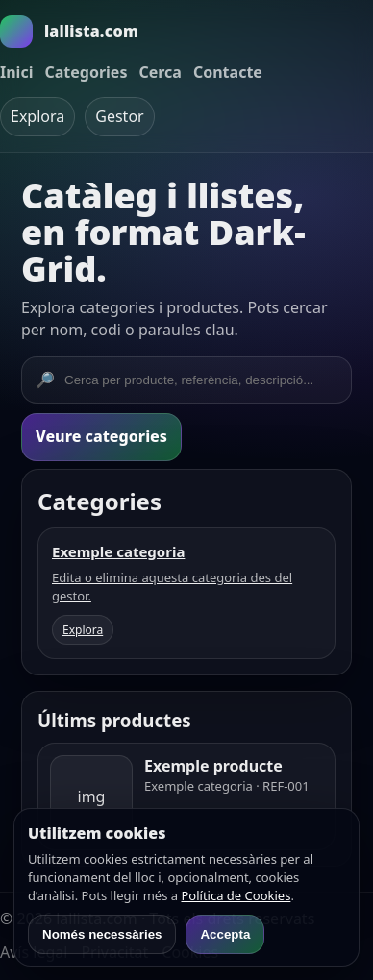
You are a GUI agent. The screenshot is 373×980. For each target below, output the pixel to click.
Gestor (119, 116)
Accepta (225, 934)
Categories (86, 72)
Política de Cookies (236, 895)
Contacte (228, 72)
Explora (37, 116)
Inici (16, 72)
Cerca (160, 72)
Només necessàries (102, 934)
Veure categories (101, 436)
